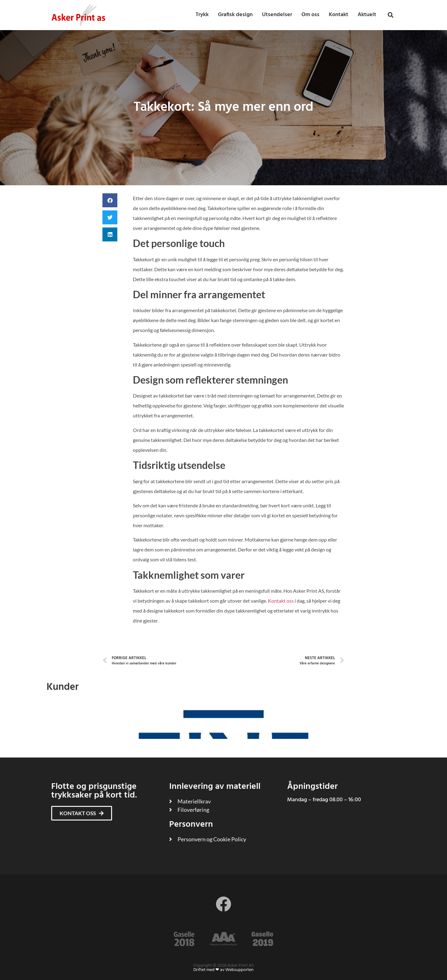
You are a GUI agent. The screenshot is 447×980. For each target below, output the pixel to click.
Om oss (310, 15)
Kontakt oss (281, 601)
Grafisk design (235, 15)
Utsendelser (277, 15)
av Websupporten (237, 970)
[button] (391, 15)
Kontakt (339, 15)
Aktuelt (367, 15)
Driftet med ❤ (206, 970)
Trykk (202, 15)
